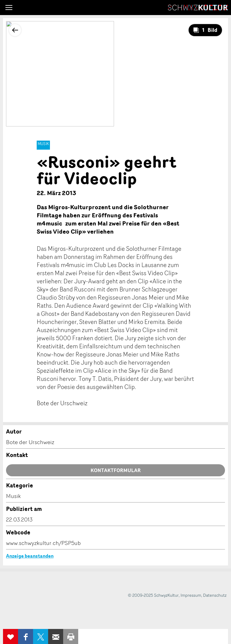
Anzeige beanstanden (30, 556)
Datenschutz (215, 595)
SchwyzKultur (198, 8)
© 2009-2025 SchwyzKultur (153, 595)
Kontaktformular (116, 470)
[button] (9, 8)
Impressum (191, 595)
